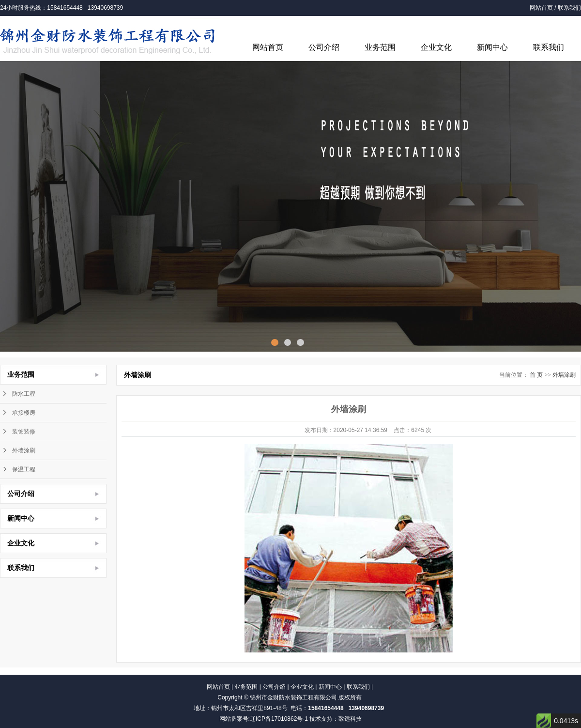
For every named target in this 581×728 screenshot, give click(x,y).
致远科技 (350, 719)
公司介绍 (324, 47)
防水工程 (24, 394)
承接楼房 (24, 413)
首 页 (536, 375)
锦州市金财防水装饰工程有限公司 (293, 697)
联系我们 (569, 8)
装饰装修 (24, 432)
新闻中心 (492, 47)
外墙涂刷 (24, 450)
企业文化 (436, 47)
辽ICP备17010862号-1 (279, 719)
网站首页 (541, 8)
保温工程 (24, 469)
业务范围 (380, 47)
